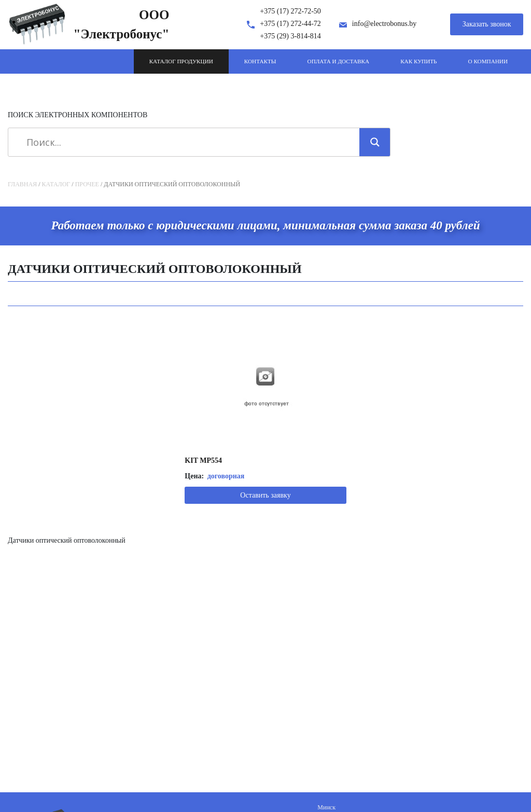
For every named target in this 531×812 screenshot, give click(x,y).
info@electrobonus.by (384, 24)
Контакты (260, 61)
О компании (488, 61)
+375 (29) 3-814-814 (290, 36)
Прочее (87, 184)
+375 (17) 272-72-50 (290, 11)
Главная (22, 184)
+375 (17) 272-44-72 (290, 24)
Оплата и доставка (339, 61)
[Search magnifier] (375, 142)
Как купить (418, 61)
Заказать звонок (487, 24)
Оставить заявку (265, 495)
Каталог (56, 184)
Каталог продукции (181, 61)
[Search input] (187, 142)
